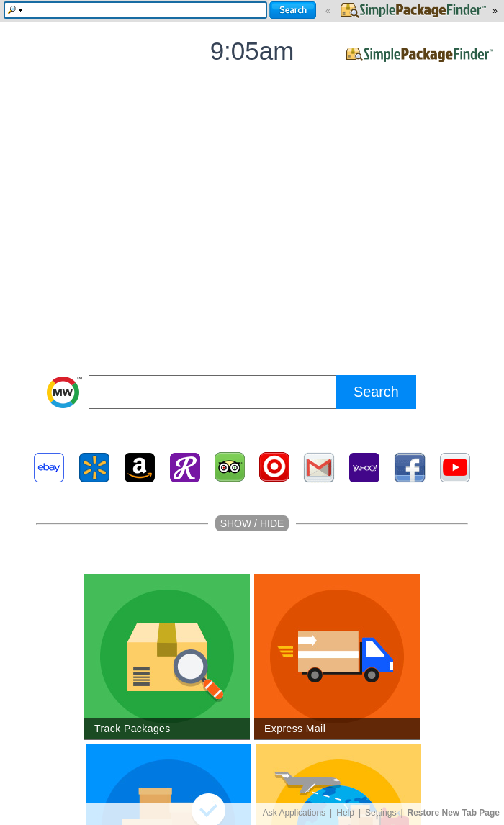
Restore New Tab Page (454, 813)
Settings (381, 813)
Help (345, 813)
